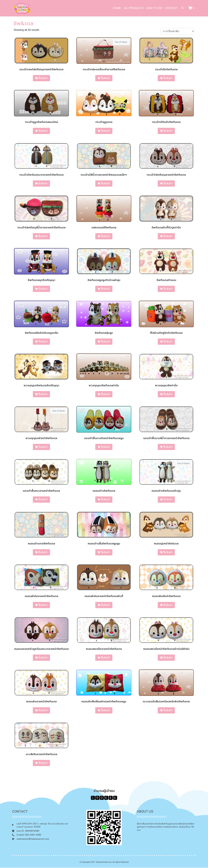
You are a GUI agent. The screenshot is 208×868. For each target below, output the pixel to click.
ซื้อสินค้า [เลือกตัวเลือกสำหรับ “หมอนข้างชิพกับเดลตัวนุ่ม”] (168, 500)
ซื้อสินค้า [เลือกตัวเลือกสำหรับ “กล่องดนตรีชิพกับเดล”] (106, 236)
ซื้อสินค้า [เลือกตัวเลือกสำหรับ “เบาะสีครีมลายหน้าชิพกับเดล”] (43, 763)
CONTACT (171, 8)
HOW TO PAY (154, 8)
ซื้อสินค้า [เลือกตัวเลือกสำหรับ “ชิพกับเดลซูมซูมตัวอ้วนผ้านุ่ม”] (106, 289)
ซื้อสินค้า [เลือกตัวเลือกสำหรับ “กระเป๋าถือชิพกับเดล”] (168, 78)
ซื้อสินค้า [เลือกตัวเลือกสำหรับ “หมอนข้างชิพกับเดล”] (106, 500)
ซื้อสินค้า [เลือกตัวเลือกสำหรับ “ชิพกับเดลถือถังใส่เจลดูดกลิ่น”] (43, 342)
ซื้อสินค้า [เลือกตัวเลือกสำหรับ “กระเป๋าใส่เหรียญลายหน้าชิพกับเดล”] (168, 183)
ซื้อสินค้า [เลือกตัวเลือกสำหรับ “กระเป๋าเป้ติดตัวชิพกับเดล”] (168, 131)
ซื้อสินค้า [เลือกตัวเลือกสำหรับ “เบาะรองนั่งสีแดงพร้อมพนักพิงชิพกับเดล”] (168, 710)
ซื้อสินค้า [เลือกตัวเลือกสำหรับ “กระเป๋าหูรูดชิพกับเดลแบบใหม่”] (43, 131)
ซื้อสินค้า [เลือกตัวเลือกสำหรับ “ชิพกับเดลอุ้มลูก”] (106, 342)
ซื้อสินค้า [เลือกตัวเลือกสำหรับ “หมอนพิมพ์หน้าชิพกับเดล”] (168, 605)
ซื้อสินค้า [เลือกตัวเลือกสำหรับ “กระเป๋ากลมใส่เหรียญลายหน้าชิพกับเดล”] (43, 78)
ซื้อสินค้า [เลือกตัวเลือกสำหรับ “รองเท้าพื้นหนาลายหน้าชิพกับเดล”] (43, 500)
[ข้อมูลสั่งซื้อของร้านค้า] (177, 31)
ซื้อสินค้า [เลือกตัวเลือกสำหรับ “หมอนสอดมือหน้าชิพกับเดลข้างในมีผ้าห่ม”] (168, 658)
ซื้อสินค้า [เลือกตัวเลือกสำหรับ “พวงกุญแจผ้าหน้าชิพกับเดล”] (43, 447)
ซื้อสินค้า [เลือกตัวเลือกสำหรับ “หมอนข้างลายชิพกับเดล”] (43, 552)
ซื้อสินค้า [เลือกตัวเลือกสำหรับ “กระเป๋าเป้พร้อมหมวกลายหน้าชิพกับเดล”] (43, 183)
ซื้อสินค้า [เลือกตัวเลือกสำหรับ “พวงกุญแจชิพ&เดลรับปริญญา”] (43, 394)
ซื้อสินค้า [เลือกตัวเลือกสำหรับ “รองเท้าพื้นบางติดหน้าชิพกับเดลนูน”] (106, 447)
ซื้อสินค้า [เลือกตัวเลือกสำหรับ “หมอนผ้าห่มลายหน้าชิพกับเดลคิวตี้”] (106, 605)
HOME (117, 8)
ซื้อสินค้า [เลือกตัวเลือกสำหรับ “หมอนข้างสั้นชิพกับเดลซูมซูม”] (106, 552)
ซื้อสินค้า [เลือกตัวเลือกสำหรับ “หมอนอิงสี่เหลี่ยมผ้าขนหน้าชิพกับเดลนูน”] (106, 710)
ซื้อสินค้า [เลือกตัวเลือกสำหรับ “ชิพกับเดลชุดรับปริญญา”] (43, 289)
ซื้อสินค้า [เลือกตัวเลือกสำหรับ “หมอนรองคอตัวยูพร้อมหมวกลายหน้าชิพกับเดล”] (43, 658)
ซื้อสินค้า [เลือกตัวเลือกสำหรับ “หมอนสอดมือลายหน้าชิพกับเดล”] (106, 658)
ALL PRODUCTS (133, 8)
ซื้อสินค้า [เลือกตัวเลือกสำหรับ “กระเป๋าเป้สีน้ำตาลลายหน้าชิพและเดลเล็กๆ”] (106, 183)
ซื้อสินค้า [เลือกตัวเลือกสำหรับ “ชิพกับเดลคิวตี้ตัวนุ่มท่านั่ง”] (168, 236)
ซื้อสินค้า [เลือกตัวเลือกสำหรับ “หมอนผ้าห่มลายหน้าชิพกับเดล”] (43, 605)
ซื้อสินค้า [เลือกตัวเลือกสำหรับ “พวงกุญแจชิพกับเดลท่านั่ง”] (106, 394)
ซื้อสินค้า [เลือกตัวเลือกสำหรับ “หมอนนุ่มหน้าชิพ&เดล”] (168, 552)
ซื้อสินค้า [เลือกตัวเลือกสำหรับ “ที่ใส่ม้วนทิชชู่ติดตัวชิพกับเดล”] (168, 342)
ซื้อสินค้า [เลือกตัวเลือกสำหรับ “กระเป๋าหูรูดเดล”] (106, 131)
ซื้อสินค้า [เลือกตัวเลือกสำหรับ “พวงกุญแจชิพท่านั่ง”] (168, 394)
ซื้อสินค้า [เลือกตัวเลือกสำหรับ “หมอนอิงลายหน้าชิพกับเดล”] (43, 710)
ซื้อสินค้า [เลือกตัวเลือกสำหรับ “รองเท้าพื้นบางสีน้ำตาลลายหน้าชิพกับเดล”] (168, 447)
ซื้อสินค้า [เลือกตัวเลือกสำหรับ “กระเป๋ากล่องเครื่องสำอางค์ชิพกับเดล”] (106, 78)
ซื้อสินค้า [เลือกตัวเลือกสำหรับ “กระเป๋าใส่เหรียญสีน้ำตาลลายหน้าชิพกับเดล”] (43, 236)
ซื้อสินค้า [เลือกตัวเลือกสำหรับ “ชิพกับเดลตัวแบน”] (168, 289)
